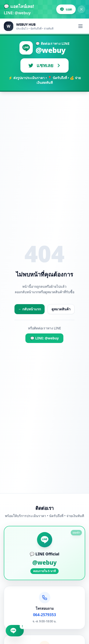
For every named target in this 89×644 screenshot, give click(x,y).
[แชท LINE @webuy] (15, 631)
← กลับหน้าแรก (30, 309)
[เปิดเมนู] (80, 26)
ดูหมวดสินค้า (61, 309)
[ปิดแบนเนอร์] (81, 9)
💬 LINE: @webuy (44, 338)
